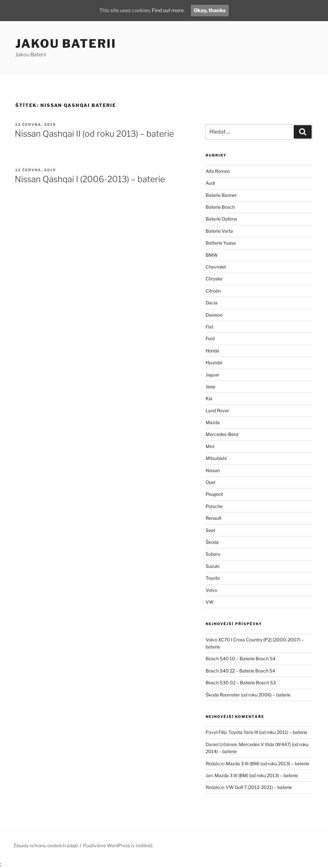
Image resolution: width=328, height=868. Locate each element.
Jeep (210, 386)
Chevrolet (216, 267)
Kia (209, 398)
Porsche (214, 506)
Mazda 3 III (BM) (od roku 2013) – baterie (267, 764)
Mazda (213, 422)
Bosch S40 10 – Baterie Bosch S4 (241, 659)
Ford (210, 338)
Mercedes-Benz (222, 434)
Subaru (213, 554)
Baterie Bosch (220, 207)
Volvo (211, 590)
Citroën (213, 291)
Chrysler (214, 279)
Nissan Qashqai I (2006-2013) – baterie (90, 179)
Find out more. (169, 10)
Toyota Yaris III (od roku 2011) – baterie (268, 732)
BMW (212, 255)
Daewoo (214, 315)
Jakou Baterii (66, 44)
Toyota (213, 578)
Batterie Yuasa (221, 243)
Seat (210, 530)
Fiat (209, 327)
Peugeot (214, 494)
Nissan (213, 470)
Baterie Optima (221, 219)
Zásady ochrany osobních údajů (46, 845)
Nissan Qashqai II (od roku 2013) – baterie (94, 134)
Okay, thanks (211, 10)
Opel (210, 482)
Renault (213, 518)
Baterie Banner (221, 195)
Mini (210, 446)
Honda (212, 351)
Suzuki (213, 566)
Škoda (212, 542)
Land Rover (217, 410)
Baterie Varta (219, 231)
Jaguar (213, 375)
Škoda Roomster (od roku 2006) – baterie (248, 695)
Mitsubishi (216, 458)
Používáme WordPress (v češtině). (118, 845)
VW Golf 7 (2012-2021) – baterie (259, 787)
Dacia (212, 303)
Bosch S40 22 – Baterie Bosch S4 (240, 671)
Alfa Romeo (218, 171)
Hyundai (214, 362)
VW (210, 602)
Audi (210, 183)
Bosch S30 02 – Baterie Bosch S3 (241, 683)
